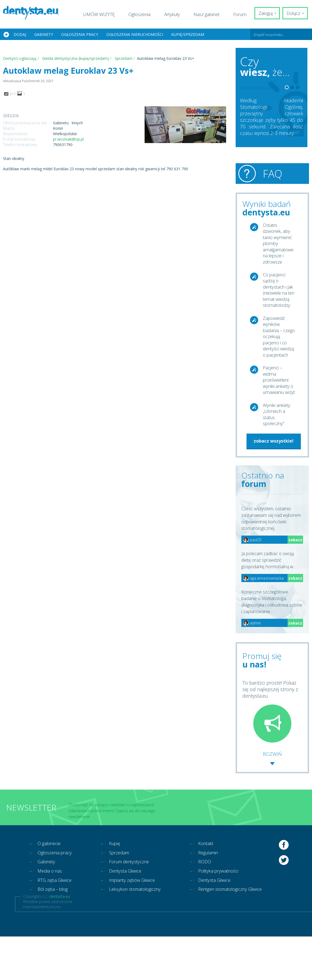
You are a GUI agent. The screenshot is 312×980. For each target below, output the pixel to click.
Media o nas (51, 913)
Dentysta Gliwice (130, 913)
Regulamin (219, 893)
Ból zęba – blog (55, 932)
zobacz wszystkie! (274, 480)
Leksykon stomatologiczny (141, 932)
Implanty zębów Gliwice (138, 923)
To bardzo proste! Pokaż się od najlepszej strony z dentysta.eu (270, 751)
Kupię (118, 883)
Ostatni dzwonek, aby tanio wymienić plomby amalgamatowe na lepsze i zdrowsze (279, 246)
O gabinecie (50, 883)
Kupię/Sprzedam (188, 34)
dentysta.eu (60, 940)
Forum (243, 14)
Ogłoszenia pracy (80, 34)
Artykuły (175, 14)
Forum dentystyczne (135, 903)
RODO (215, 903)
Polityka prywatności (230, 913)
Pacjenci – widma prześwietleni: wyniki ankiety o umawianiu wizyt (278, 413)
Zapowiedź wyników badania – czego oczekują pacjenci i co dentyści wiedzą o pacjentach (276, 357)
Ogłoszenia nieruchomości (135, 34)
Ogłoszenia (142, 14)
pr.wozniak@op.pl (68, 139)
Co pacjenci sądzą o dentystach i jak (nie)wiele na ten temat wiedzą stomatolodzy (278, 298)
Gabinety (44, 34)
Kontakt (216, 883)
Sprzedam (124, 893)
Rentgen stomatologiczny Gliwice (244, 932)
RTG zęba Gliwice (56, 923)
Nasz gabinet (210, 14)
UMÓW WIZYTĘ (102, 14)
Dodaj (20, 34)
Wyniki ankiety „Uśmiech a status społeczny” (278, 452)
